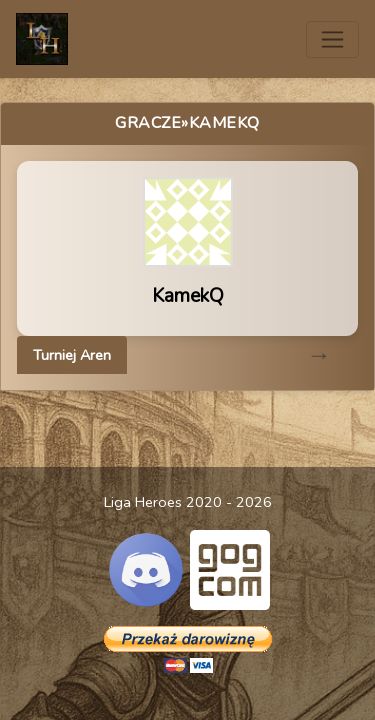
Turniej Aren (72, 355)
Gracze (148, 123)
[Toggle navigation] (332, 39)
